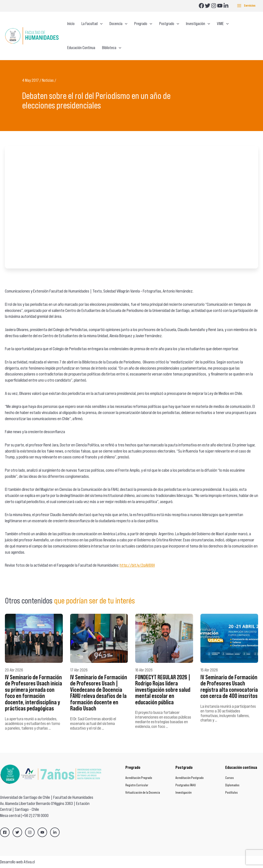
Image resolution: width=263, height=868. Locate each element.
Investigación (184, 793)
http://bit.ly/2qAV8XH (137, 565)
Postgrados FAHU (186, 785)
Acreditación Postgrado (190, 778)
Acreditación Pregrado (139, 778)
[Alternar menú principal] (246, 6)
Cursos (230, 778)
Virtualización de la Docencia (143, 793)
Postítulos (231, 793)
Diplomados (232, 785)
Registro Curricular (137, 785)
